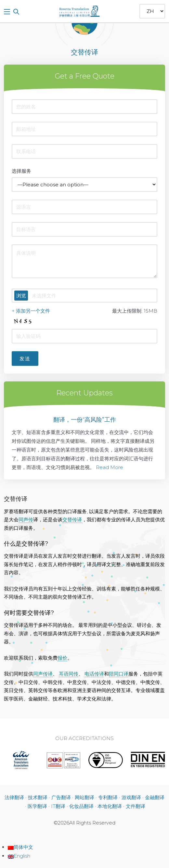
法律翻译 (14, 797)
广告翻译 (61, 797)
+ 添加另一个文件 (31, 311)
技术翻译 (38, 797)
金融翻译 (155, 797)
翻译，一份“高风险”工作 (85, 420)
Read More (110, 467)
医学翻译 (37, 806)
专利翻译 (108, 797)
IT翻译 (58, 806)
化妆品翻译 (81, 806)
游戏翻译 (131, 797)
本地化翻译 (110, 806)
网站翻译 (84, 797)
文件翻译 (136, 806)
